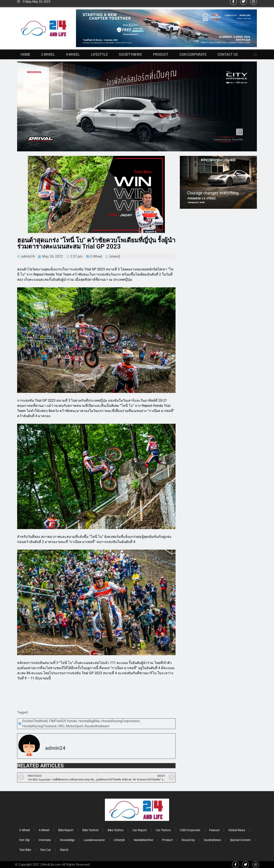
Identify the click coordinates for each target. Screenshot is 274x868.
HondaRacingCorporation (120, 721)
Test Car (45, 850)
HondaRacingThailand (39, 726)
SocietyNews (130, 54)
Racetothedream (97, 726)
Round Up (188, 840)
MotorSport (74, 726)
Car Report (140, 830)
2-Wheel (48, 54)
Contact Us (228, 54)
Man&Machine (143, 840)
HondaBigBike (89, 721)
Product (161, 54)
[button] (255, 55)
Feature (214, 830)
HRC (61, 726)
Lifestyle (99, 54)
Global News (237, 830)
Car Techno (163, 830)
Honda (72, 721)
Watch (64, 850)
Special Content (240, 840)
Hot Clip (25, 840)
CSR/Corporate (193, 54)
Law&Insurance (94, 840)
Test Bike (25, 850)
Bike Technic (91, 830)
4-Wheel (73, 54)
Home (25, 54)
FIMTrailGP (57, 721)
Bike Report (66, 830)
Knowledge (67, 840)
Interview (45, 840)
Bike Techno (116, 830)
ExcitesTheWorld (35, 721)
